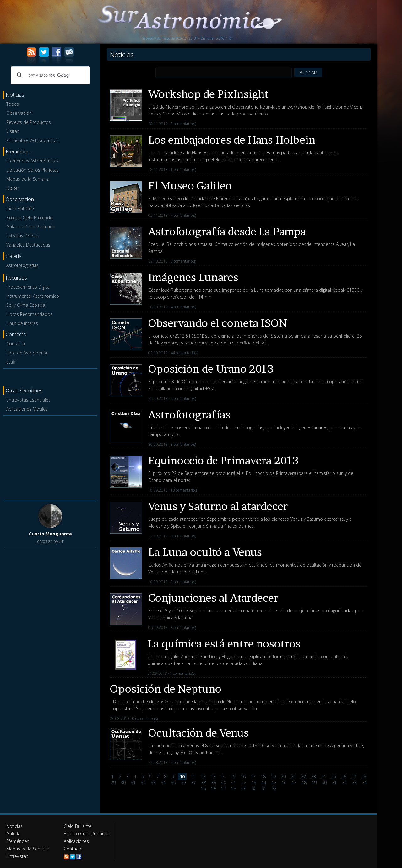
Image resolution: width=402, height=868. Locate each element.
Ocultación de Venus (198, 733)
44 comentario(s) (184, 353)
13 (213, 777)
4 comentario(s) (183, 307)
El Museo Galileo (190, 186)
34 (163, 783)
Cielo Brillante (20, 208)
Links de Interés (22, 323)
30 (123, 783)
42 (244, 783)
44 (264, 783)
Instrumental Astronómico (33, 296)
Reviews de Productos (29, 122)
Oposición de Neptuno (166, 689)
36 (183, 783)
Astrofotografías (22, 265)
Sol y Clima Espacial (26, 305)
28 (364, 777)
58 (234, 788)
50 (324, 783)
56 (214, 788)
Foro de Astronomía (27, 353)
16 (243, 777)
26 (344, 777)
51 (334, 783)
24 (323, 777)
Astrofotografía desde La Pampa (227, 231)
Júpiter (13, 188)
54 (364, 783)
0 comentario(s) (183, 124)
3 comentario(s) (183, 628)
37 (193, 783)
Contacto (16, 344)
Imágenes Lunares (193, 277)
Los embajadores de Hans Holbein (232, 140)
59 (244, 788)
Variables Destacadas (28, 245)
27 (354, 777)
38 (204, 783)
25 (334, 777)
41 (234, 783)
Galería (13, 834)
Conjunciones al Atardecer (213, 598)
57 (224, 788)
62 (274, 788)
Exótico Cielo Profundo (30, 218)
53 (354, 783)
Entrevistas (17, 856)
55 (204, 788)
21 (293, 777)
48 (304, 783)
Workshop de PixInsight (208, 94)
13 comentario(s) (184, 490)
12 (203, 777)
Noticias (14, 826)
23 (313, 777)
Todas (13, 104)
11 (193, 777)
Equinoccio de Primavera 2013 (223, 460)
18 (263, 777)
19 (273, 777)
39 (214, 783)
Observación (19, 113)
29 (113, 783)
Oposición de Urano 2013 (211, 369)
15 (233, 777)
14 (223, 777)
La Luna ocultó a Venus (205, 552)
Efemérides (18, 841)
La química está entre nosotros (224, 644)
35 (173, 783)
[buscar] (49, 75)
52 (344, 783)
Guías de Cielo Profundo (31, 227)
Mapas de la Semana (28, 179)
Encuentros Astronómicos (33, 140)
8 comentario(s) (183, 444)
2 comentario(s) (183, 762)
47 (294, 783)
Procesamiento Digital (28, 287)
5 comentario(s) (183, 261)
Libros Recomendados (29, 314)
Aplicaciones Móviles (27, 409)
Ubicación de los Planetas (33, 170)
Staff (11, 362)
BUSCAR (308, 72)
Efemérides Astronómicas (32, 161)
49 (314, 783)
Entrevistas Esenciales (28, 400)
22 (303, 777)
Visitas (13, 131)
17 (253, 777)
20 (283, 777)
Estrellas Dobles (23, 236)
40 (224, 783)
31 (133, 783)
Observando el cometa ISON (218, 323)
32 (143, 783)
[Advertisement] (50, 457)
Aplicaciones (76, 841)
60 (254, 788)
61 (264, 788)
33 (153, 783)
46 (284, 783)
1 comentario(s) (183, 170)
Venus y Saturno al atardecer (218, 506)
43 (254, 783)
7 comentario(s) (183, 215)
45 (274, 783)
